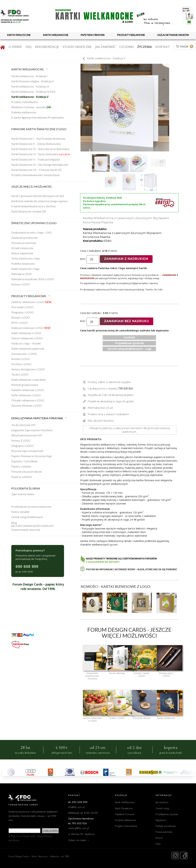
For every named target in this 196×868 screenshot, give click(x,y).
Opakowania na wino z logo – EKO (31, 232)
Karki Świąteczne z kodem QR (29, 211)
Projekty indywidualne (24, 102)
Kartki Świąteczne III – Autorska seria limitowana (40, 149)
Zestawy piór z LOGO (24, 354)
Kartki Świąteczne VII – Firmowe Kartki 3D (36, 170)
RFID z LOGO (19, 323)
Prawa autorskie (164, 832)
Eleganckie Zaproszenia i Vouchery (32, 430)
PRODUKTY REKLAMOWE (131, 35)
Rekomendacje (47, 47)
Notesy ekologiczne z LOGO (28, 369)
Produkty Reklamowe (125, 820)
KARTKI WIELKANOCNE (56, 35)
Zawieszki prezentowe (24, 238)
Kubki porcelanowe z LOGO (31, 328)
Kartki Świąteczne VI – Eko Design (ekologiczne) (40, 165)
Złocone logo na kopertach (27, 451)
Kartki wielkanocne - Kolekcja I (29, 76)
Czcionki (127, 47)
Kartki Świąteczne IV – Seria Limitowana (41, 154)
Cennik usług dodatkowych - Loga (129, 349)
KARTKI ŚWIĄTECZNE (19, 35)
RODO (159, 838)
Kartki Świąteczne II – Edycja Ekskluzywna (36, 144)
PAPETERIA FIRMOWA (93, 35)
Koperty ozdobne (22, 477)
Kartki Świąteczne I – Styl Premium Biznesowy (38, 139)
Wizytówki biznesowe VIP (27, 435)
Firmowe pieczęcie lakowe (27, 472)
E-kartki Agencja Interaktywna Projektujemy (38, 117)
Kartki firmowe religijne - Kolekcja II (33, 81)
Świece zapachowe (22, 253)
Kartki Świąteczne (124, 808)
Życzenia (145, 47)
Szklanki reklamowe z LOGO (28, 390)
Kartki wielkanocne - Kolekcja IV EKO (33, 92)
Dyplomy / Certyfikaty (24, 461)
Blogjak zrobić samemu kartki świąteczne (32, 524)
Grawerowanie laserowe (26, 530)
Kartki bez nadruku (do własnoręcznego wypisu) (39, 201)
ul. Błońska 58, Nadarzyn (81, 834)
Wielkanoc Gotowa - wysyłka (31, 107)
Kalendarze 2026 (21, 274)
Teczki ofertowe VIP (23, 425)
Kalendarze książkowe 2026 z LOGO (33, 279)
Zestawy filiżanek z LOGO (27, 406)
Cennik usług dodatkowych (27, 517)
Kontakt (163, 47)
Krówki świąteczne (22, 248)
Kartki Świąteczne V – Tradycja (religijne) (35, 159)
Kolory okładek (20, 512)
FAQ (29, 47)
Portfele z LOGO (21, 364)
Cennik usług (162, 808)
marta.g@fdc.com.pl (79, 828)
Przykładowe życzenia (129, 343)
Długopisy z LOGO (22, 312)
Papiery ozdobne (21, 466)
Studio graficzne (77, 47)
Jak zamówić (105, 47)
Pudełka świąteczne (23, 264)
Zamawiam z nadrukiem (126, 259)
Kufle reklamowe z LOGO (26, 395)
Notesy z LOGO (21, 284)
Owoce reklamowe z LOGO (27, 338)
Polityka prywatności (166, 826)
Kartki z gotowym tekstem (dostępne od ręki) (38, 196)
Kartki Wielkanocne (125, 802)
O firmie (15, 47)
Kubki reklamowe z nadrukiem (29, 380)
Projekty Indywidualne (126, 826)
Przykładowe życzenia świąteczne (31, 507)
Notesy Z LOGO (21, 441)
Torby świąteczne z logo (26, 258)
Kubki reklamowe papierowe (28, 349)
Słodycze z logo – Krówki (26, 343)
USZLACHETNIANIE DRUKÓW (173, 35)
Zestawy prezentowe (24, 243)
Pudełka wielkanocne (24, 112)
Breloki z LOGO (20, 317)
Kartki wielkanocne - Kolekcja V (30, 97)
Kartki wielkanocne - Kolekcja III (30, 86)
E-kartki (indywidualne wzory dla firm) (33, 206)
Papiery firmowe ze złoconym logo (32, 456)
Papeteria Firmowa (125, 814)
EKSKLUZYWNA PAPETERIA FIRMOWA (39, 418)
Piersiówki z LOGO (22, 307)
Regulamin (161, 820)
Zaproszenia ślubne (23, 494)
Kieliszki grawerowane (25, 385)
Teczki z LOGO (20, 374)
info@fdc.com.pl (76, 807)
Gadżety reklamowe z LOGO (31, 302)
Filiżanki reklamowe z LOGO (28, 400)
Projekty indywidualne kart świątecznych (35, 175)
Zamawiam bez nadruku (127, 321)
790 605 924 (126, 389)
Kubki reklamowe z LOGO (26, 333)
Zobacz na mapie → (79, 840)
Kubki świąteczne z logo (25, 269)
